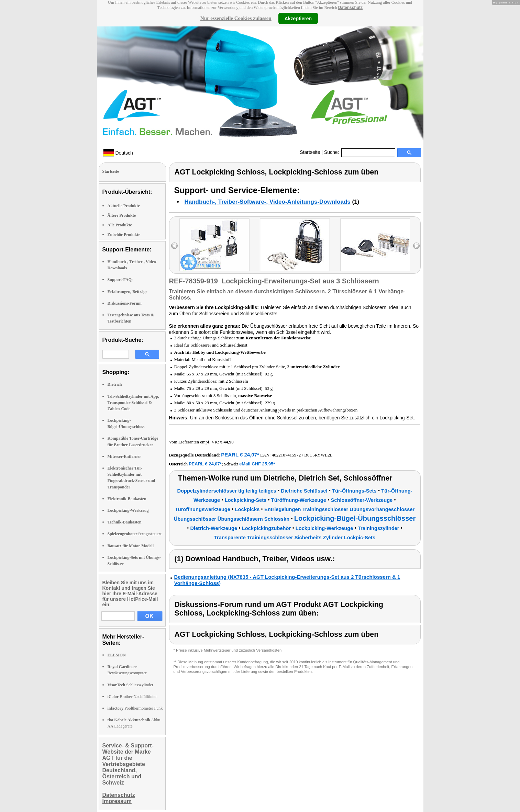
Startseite (310, 152)
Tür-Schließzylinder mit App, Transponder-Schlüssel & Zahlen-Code (133, 403)
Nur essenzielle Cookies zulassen (236, 18)
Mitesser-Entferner (124, 456)
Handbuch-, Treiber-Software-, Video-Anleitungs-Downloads (268, 202)
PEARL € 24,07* (240, 455)
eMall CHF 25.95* (257, 464)
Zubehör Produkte (124, 235)
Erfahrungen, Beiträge (128, 292)
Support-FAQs (120, 280)
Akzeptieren (298, 18)
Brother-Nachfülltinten (132, 697)
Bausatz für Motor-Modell (131, 546)
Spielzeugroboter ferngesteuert (135, 534)
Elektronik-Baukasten (127, 499)
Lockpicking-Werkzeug (128, 510)
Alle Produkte (120, 225)
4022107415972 (286, 455)
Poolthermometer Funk (135, 708)
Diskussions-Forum (125, 303)
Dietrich (115, 384)
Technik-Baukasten (125, 522)
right (416, 246)
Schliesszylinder (130, 685)
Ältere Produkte (122, 215)
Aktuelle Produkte (124, 206)
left (174, 246)
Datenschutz (350, 8)
